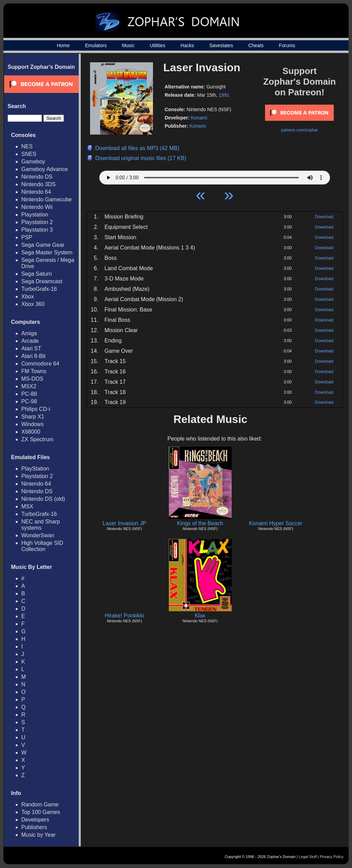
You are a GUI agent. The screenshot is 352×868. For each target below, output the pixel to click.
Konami (199, 118)
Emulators (96, 45)
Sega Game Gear (43, 245)
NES (27, 146)
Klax (200, 616)
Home (63, 45)
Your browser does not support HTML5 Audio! (215, 176)
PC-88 (29, 394)
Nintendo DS (37, 177)
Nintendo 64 (36, 192)
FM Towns (34, 371)
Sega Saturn (37, 274)
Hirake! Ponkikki (125, 616)
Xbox (27, 297)
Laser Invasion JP (124, 523)
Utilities (158, 45)
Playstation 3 (37, 230)
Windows (32, 424)
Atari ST (31, 348)
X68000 (31, 432)
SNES (29, 154)
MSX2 (29, 386)
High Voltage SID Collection (42, 546)
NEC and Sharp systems (41, 525)
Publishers (34, 827)
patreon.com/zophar (300, 130)
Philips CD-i (36, 409)
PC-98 (29, 401)
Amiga (29, 333)
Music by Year (38, 835)
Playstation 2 (37, 222)
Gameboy (33, 162)
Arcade (30, 341)
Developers (35, 820)
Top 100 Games (41, 812)
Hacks (187, 45)
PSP (27, 237)
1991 (224, 95)
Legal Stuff (308, 857)
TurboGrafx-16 (39, 289)
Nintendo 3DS (38, 184)
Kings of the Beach (200, 523)
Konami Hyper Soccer (276, 523)
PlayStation (35, 469)
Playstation (35, 215)
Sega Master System (47, 252)
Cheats (256, 45)
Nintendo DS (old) (43, 499)
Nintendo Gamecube (47, 199)
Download (324, 217)
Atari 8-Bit (33, 356)
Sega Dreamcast (42, 281)
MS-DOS (32, 379)
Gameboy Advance (45, 169)
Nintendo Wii (37, 207)
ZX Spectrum (37, 439)
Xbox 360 (33, 304)
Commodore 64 (40, 364)
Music (128, 45)
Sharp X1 (33, 417)
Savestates (221, 45)
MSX (27, 506)
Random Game (40, 805)
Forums (287, 45)
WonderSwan (38, 535)
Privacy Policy (332, 857)
